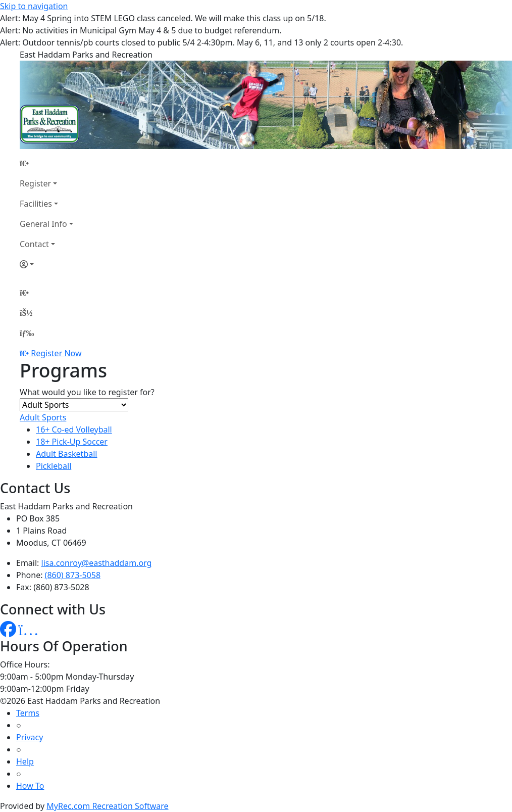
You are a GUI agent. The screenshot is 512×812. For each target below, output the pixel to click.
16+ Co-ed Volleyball (74, 429)
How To (30, 786)
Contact (34, 244)
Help (25, 761)
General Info (43, 224)
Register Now (56, 353)
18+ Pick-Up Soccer (72, 442)
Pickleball (54, 466)
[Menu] (27, 333)
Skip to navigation (34, 6)
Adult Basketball (66, 454)
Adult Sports (43, 417)
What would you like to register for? (87, 392)
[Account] (46, 264)
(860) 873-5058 (73, 575)
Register (35, 183)
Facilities (36, 204)
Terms (28, 713)
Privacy (30, 737)
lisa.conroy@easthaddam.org (97, 563)
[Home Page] (46, 163)
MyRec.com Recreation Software (107, 806)
